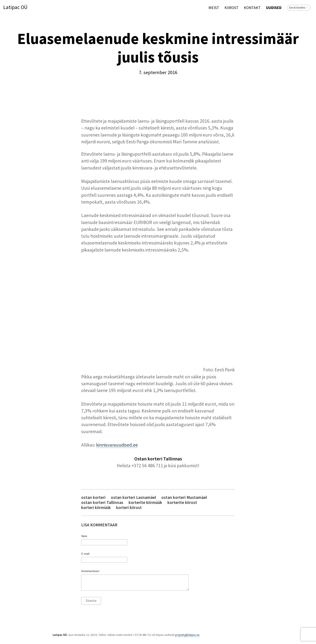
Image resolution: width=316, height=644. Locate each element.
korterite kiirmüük (145, 503)
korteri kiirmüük (96, 508)
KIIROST (232, 8)
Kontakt (252, 8)
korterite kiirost (182, 503)
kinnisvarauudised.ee (117, 445)
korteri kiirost (129, 508)
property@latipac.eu (187, 635)
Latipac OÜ (15, 7)
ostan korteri (93, 497)
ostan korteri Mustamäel (184, 497)
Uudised (274, 8)
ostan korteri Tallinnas (102, 503)
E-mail (85, 554)
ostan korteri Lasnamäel (133, 497)
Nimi (84, 536)
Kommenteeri (90, 571)
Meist (214, 8)
